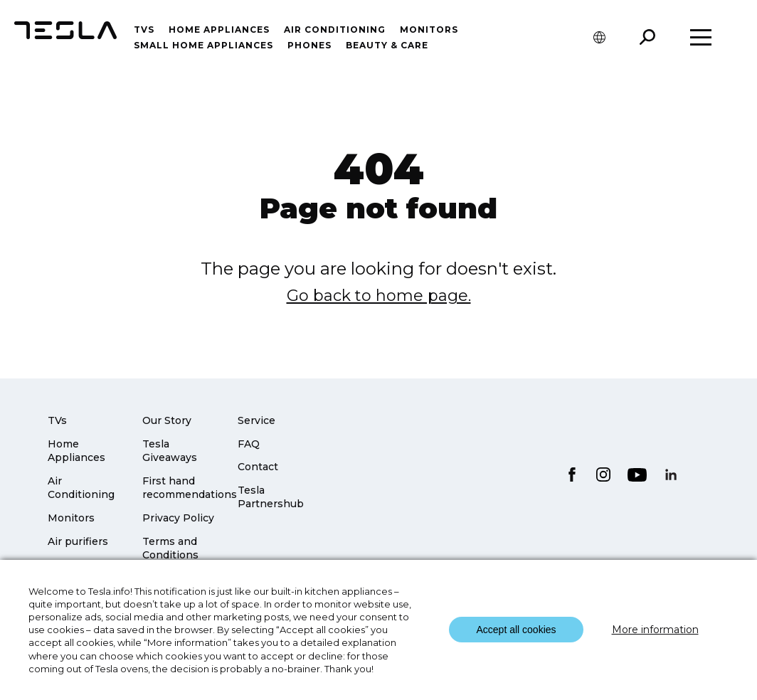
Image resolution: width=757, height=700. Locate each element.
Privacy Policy (178, 518)
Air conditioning (335, 30)
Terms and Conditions (170, 548)
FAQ (249, 444)
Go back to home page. (379, 296)
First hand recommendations (190, 488)
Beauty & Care (387, 45)
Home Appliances (219, 30)
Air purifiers (78, 541)
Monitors (429, 30)
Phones (309, 45)
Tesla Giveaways (170, 451)
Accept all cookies (516, 630)
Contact (258, 467)
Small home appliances (203, 45)
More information (655, 630)
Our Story (167, 420)
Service (256, 420)
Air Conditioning (81, 488)
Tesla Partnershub (271, 497)
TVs (144, 30)
